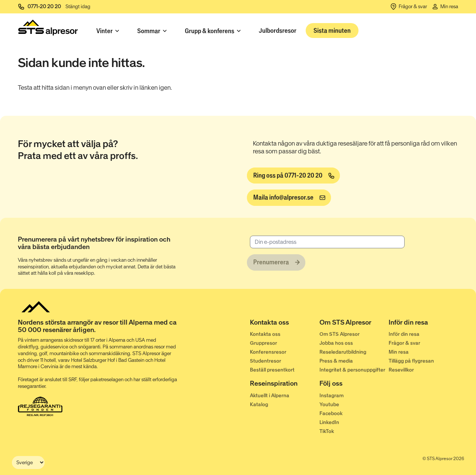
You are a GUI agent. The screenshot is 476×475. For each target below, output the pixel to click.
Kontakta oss (265, 334)
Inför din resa (404, 334)
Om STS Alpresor (340, 334)
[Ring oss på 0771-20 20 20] (293, 176)
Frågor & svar (404, 343)
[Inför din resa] (423, 324)
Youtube (329, 404)
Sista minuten (332, 31)
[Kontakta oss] (285, 324)
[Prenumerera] (276, 262)
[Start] (48, 29)
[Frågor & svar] (408, 7)
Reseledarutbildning (343, 352)
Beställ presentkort (272, 370)
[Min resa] (445, 7)
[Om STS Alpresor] (354, 324)
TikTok (327, 431)
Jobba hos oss (336, 343)
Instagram (332, 396)
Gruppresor (263, 343)
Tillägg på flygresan (411, 361)
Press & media (336, 361)
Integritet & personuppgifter (352, 370)
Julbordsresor (278, 31)
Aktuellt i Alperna (270, 396)
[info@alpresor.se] (289, 198)
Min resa (399, 352)
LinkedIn (329, 422)
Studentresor (266, 361)
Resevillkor (401, 370)
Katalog (259, 404)
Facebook (331, 413)
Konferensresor (268, 352)
